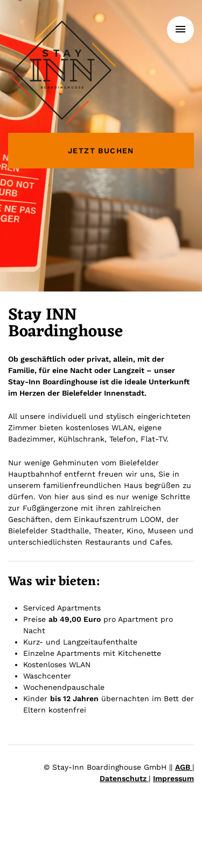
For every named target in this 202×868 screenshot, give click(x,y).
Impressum (173, 778)
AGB (184, 767)
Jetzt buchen (101, 151)
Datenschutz (124, 778)
